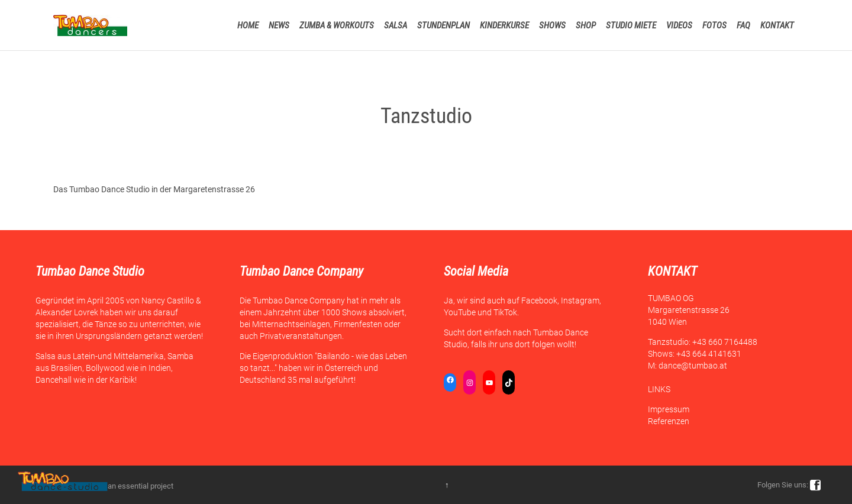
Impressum (669, 409)
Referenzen (669, 421)
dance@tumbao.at (693, 366)
